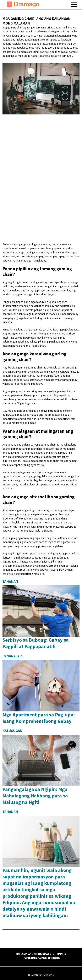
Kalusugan (12, 731)
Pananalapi (13, 656)
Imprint (62, 954)
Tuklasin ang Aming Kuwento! (35, 954)
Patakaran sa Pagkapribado (42, 958)
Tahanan (10, 581)
